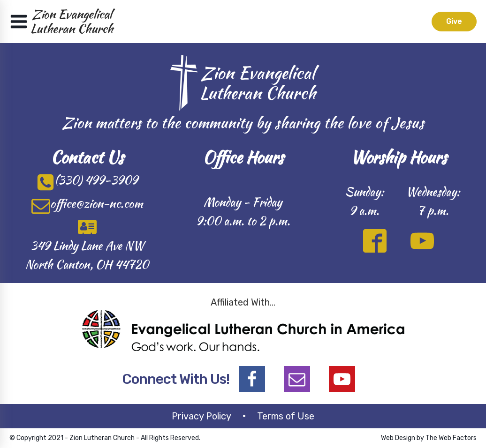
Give (454, 21)
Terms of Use (286, 416)
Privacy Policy (201, 416)
